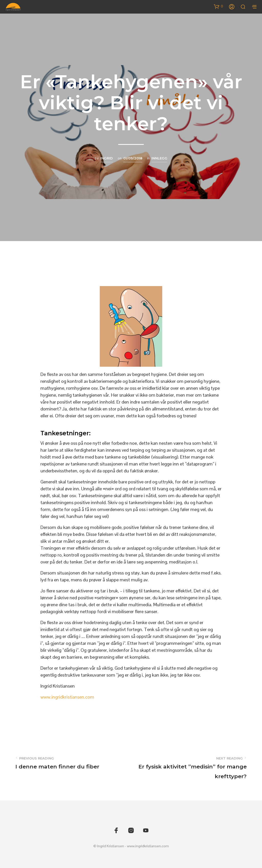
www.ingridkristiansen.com (67, 697)
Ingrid (107, 158)
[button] (219, 6)
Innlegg (159, 158)
